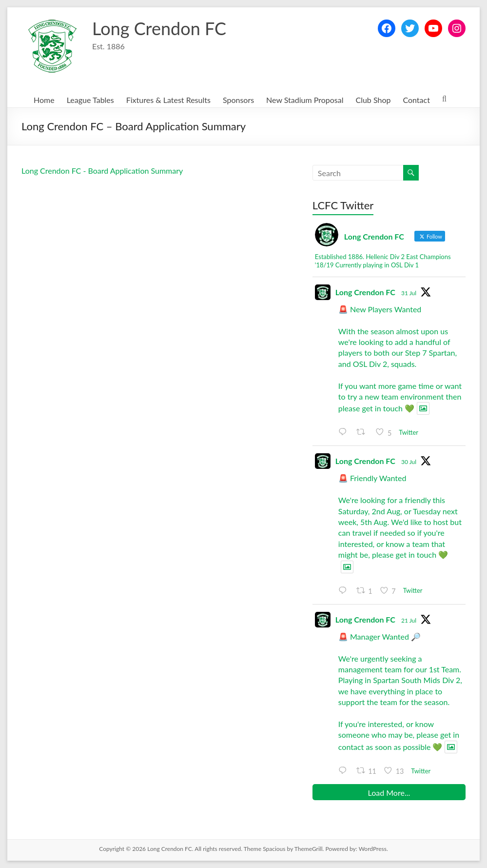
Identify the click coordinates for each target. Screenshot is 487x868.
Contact (416, 100)
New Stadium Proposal (305, 100)
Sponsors (238, 100)
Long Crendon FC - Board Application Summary (102, 171)
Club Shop (373, 100)
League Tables (90, 100)
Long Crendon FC (159, 28)
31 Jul (409, 293)
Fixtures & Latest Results (168, 100)
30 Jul (409, 462)
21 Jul (409, 620)
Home (44, 100)
